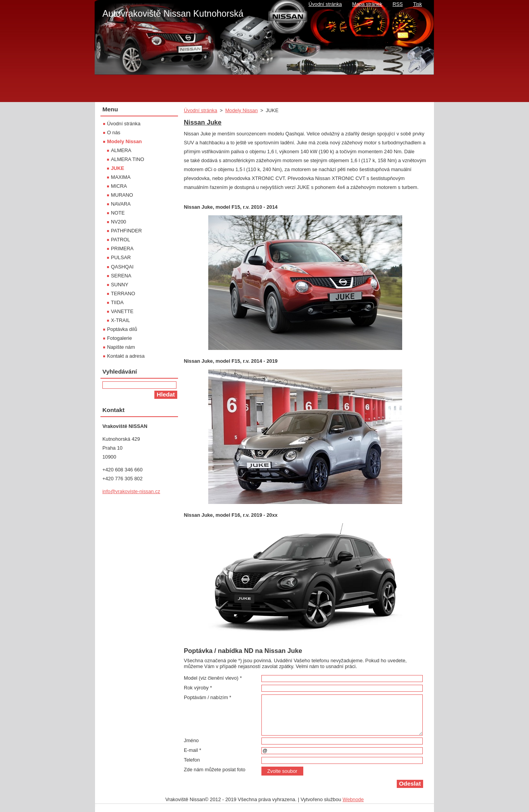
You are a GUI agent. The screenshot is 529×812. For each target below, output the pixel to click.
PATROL (120, 240)
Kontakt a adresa (126, 356)
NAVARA (121, 204)
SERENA (121, 276)
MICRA (119, 186)
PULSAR (121, 257)
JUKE (118, 168)
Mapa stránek (367, 4)
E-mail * (193, 750)
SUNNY (120, 285)
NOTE (118, 213)
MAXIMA (121, 177)
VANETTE (122, 311)
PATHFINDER (126, 231)
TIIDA (117, 302)
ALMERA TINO (128, 159)
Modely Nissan (242, 110)
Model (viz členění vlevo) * (213, 678)
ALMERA (121, 150)
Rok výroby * (198, 688)
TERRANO (123, 293)
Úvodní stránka (201, 110)
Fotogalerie (119, 338)
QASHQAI (122, 267)
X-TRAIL (120, 320)
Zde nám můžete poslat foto (215, 770)
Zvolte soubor (282, 771)
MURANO (122, 195)
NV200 (118, 222)
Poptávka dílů (122, 329)
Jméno (191, 740)
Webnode (353, 799)
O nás (114, 132)
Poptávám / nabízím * (207, 697)
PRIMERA (122, 248)
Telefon (192, 760)
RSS (398, 4)
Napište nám (121, 347)
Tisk (417, 4)
